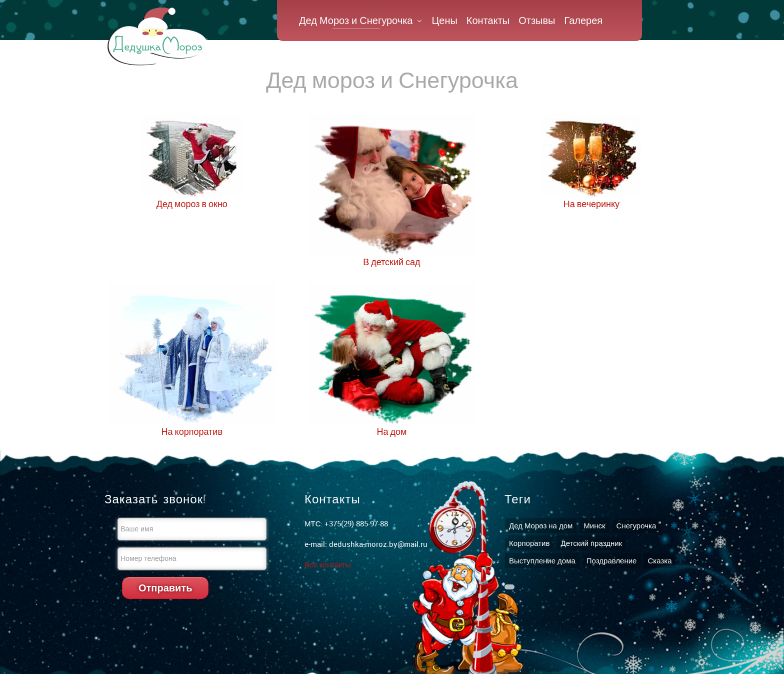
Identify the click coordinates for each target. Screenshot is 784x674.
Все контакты (328, 564)
